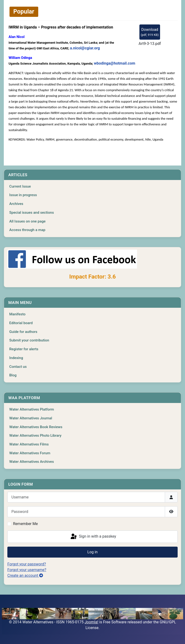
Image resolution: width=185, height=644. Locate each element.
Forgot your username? (27, 570)
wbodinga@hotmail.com (114, 63)
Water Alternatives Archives (32, 462)
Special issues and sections (32, 213)
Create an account (25, 575)
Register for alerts (24, 349)
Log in (92, 552)
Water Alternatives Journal (31, 418)
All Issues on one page (27, 221)
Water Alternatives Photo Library (35, 436)
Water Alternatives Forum (30, 453)
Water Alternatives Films (29, 444)
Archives (16, 204)
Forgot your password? (27, 564)
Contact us (18, 367)
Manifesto (17, 314)
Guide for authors (23, 332)
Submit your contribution (29, 340)
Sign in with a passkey (93, 537)
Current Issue (20, 186)
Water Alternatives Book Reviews (36, 427)
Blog (13, 375)
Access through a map (27, 230)
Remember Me (25, 524)
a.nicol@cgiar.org (85, 48)
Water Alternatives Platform (32, 409)
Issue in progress (23, 195)
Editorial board (21, 323)
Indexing (16, 358)
